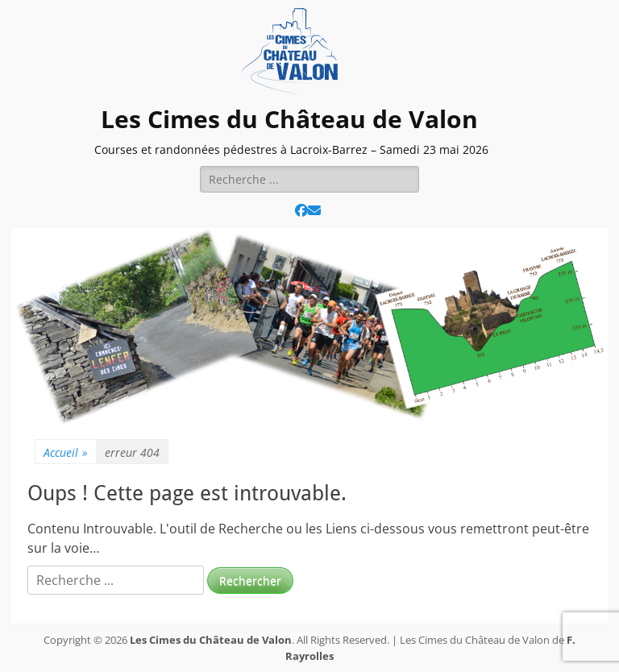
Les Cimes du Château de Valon (289, 119)
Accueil (66, 452)
